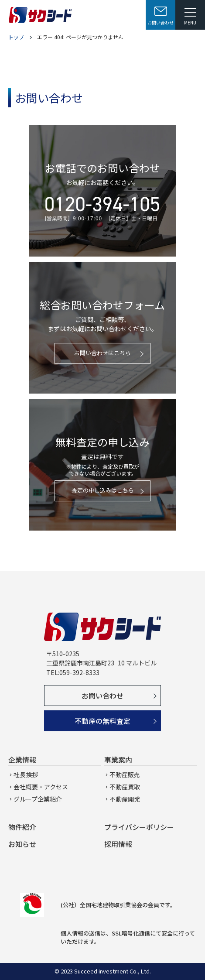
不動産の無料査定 (102, 721)
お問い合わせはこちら (102, 353)
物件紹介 (22, 827)
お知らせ (22, 844)
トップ (16, 37)
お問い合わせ (102, 696)
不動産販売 (125, 774)
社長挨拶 (26, 774)
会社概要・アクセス (41, 787)
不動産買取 (125, 787)
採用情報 (118, 844)
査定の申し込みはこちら (103, 490)
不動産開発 (125, 799)
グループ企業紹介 (38, 799)
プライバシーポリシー (139, 827)
